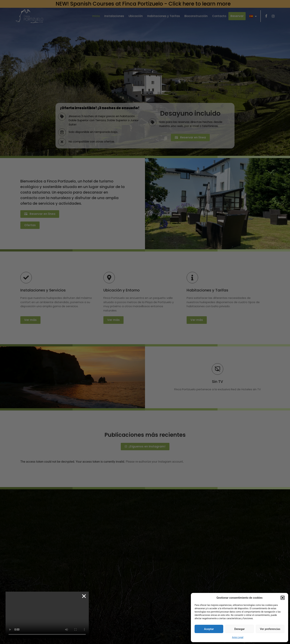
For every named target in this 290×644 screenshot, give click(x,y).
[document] (145, 322)
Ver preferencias (270, 629)
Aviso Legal (238, 637)
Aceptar (209, 629)
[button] (283, 598)
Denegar (240, 629)
